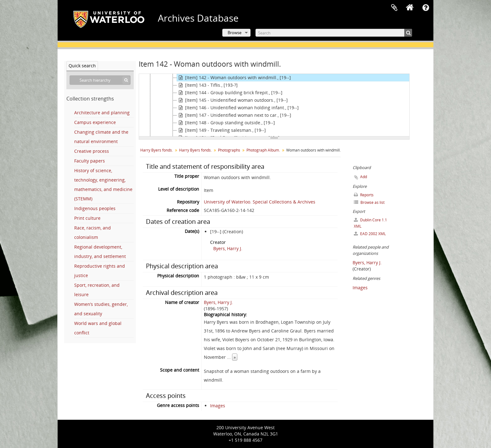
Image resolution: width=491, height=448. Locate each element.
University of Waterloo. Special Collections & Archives (260, 202)
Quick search (82, 66)
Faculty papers (90, 161)
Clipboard (394, 8)
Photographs (229, 150)
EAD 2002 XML (370, 234)
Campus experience (95, 122)
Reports (364, 195)
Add (364, 177)
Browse (235, 33)
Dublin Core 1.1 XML (370, 223)
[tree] (274, 105)
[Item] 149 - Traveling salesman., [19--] (221, 130)
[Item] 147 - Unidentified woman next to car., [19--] (234, 115)
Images (218, 406)
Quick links (426, 8)
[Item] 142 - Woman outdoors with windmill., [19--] (234, 78)
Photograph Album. (263, 150)
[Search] (334, 33)
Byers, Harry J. (228, 248)
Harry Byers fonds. (157, 150)
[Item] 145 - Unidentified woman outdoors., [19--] (232, 100)
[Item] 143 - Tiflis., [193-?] (207, 85)
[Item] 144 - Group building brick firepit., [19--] (230, 93)
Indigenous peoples (95, 208)
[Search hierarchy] (100, 80)
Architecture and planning (102, 113)
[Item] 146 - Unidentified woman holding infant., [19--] (238, 108)
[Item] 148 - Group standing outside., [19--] (226, 123)
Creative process (92, 151)
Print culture (87, 218)
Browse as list (369, 202)
